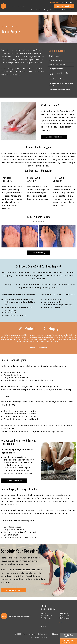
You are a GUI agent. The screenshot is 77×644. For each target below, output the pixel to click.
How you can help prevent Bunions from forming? (61, 84)
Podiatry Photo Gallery (56, 69)
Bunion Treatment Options (57, 79)
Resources (57, 10)
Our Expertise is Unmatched (57, 64)
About (33, 10)
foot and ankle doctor (27, 570)
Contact (73, 10)
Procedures (39, 10)
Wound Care (69, 635)
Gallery (46, 10)
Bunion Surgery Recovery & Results (59, 89)
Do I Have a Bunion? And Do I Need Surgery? (59, 74)
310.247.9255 (55, 2)
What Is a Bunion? (54, 56)
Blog (51, 10)
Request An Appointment (64, 6)
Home (4, 27)
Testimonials (65, 10)
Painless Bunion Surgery (56, 60)
